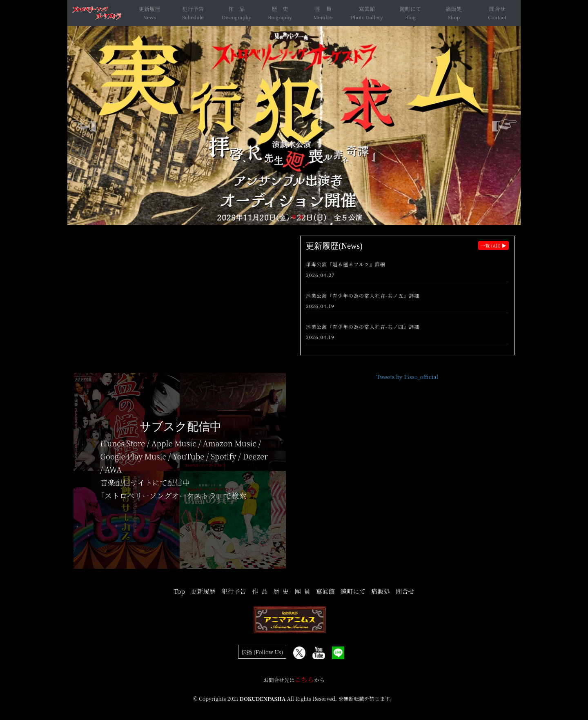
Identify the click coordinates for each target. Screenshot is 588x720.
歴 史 (280, 9)
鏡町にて (410, 9)
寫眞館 (367, 9)
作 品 (236, 9)
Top (179, 591)
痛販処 (454, 9)
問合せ (497, 9)
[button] (287, 217)
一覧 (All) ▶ (493, 245)
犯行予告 (193, 9)
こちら (304, 679)
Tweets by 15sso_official (407, 377)
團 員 (323, 9)
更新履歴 (150, 9)
